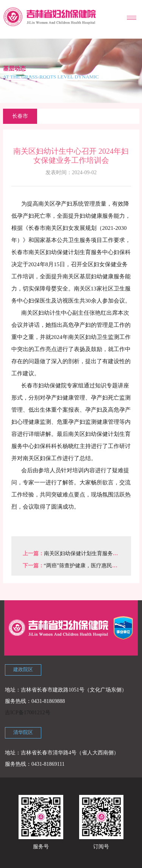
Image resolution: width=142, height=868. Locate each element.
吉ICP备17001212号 (28, 713)
